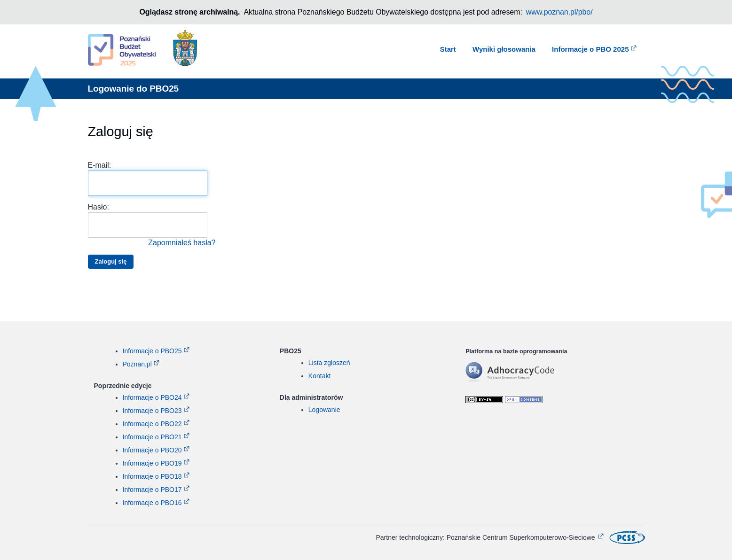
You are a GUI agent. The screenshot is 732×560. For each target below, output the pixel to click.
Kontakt (319, 376)
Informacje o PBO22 (152, 424)
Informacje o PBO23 (152, 411)
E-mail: (148, 179)
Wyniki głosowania (504, 49)
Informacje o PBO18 (152, 476)
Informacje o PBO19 (152, 463)
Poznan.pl (137, 364)
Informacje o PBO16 (152, 503)
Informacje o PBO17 (152, 490)
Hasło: (152, 226)
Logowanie (324, 410)
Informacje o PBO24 (152, 397)
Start (448, 49)
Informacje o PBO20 (152, 450)
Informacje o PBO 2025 (590, 49)
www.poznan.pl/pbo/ (559, 12)
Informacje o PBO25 (152, 351)
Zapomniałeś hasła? (182, 243)
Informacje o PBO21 (152, 437)
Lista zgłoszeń (329, 363)
